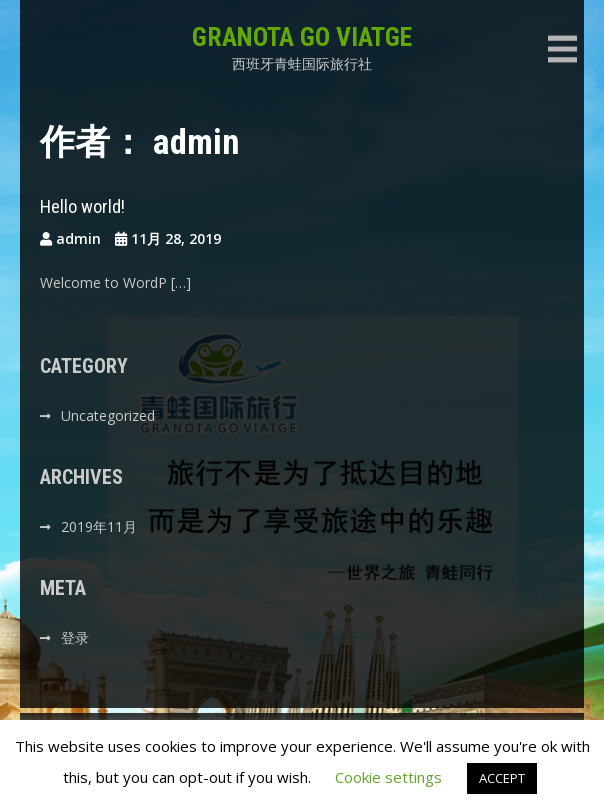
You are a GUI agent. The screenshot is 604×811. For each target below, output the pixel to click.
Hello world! (82, 206)
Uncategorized (108, 415)
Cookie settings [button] (388, 777)
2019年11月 (99, 526)
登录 (75, 637)
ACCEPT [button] (502, 778)
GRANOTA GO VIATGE (302, 37)
